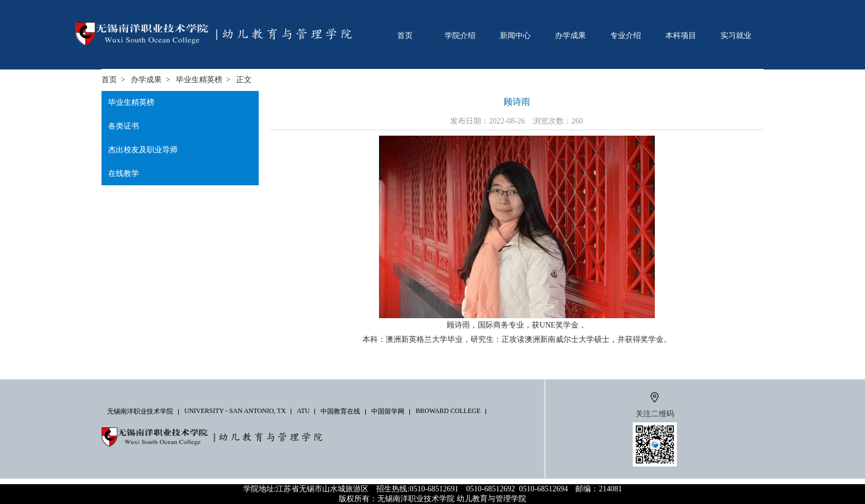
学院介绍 (460, 35)
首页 (405, 35)
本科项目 (681, 35)
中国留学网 (388, 411)
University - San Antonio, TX (235, 411)
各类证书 (124, 126)
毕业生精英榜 (199, 80)
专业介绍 (626, 35)
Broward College (448, 411)
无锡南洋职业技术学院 (140, 411)
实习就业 (736, 35)
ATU (303, 411)
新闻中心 (515, 35)
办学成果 (570, 35)
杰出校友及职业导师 (143, 150)
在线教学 (124, 173)
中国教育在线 (340, 411)
